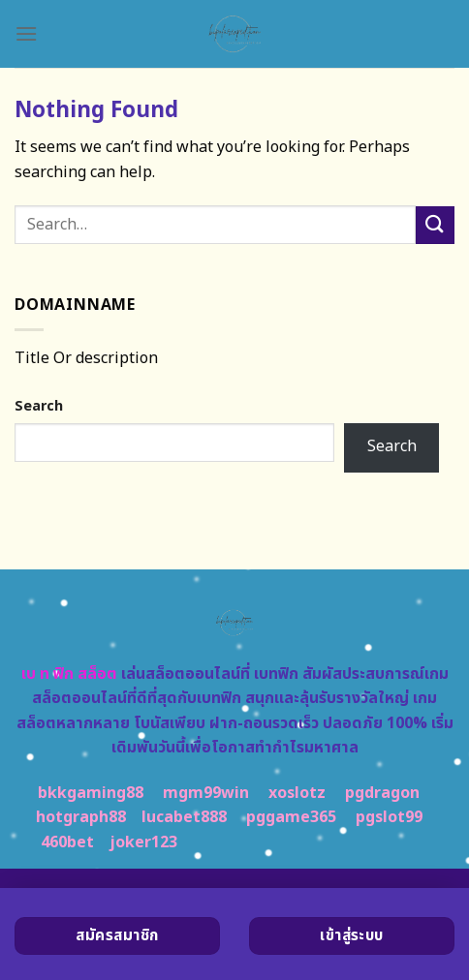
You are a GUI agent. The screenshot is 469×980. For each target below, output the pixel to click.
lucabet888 (184, 817)
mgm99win (206, 793)
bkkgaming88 (91, 793)
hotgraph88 (81, 817)
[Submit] (435, 225)
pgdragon (382, 793)
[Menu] (26, 33)
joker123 (143, 842)
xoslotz (297, 793)
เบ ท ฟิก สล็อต (69, 674)
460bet (67, 842)
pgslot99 (389, 817)
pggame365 (291, 817)
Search (39, 406)
